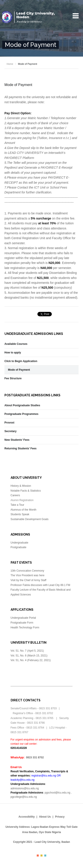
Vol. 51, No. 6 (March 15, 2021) (29, 656)
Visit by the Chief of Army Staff (29, 580)
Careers (15, 495)
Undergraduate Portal (23, 618)
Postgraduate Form (22, 623)
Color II (41, 856)
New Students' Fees (17, 440)
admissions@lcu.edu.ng (25, 788)
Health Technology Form (25, 628)
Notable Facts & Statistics (26, 491)
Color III (45, 856)
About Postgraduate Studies (22, 405)
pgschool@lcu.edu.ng (58, 793)
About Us (45, 817)
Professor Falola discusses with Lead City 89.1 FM (40, 585)
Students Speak (20, 514)
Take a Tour (17, 505)
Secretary (11, 431)
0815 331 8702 (35, 757)
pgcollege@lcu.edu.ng (24, 797)
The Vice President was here (28, 575)
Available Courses (16, 344)
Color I (38, 856)
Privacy (60, 817)
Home (10, 64)
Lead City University (29, 17)
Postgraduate (18, 547)
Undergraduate (19, 543)
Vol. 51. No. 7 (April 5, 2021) (28, 651)
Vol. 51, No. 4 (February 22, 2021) (31, 660)
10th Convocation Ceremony (27, 571)
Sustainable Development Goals (30, 519)
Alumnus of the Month (24, 510)
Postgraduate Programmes (21, 414)
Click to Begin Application (21, 361)
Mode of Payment (19, 370)
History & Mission (21, 486)
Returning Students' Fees (20, 448)
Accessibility (26, 817)
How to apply (13, 353)
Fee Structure (13, 378)
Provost (9, 423)
